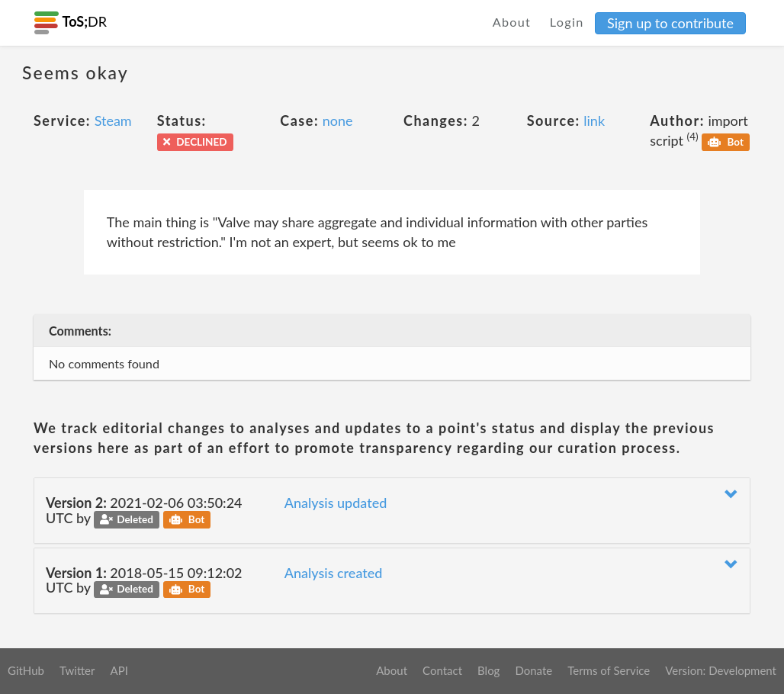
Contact (442, 670)
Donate (533, 670)
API (119, 670)
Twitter (77, 670)
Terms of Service (609, 670)
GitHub (26, 670)
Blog (488, 670)
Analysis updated (336, 503)
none (338, 120)
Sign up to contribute (670, 23)
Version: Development (721, 670)
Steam (113, 120)
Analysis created (334, 573)
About (512, 22)
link (594, 120)
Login (567, 22)
